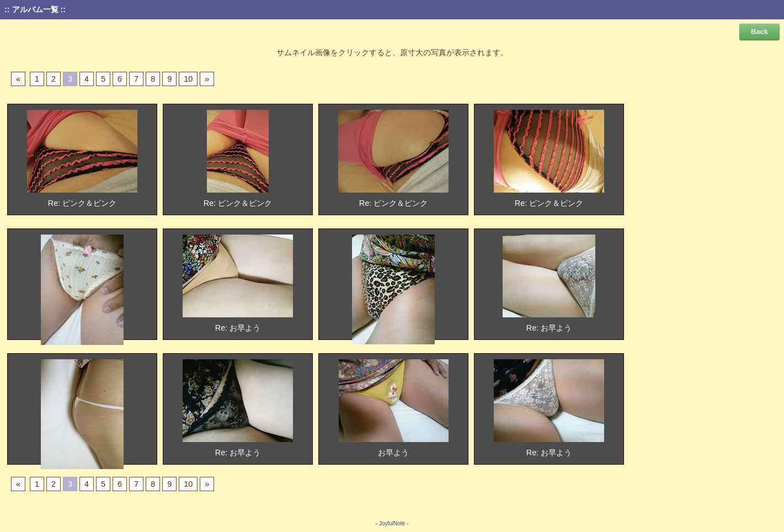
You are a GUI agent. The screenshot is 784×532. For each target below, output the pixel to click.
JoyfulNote (392, 523)
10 (188, 79)
